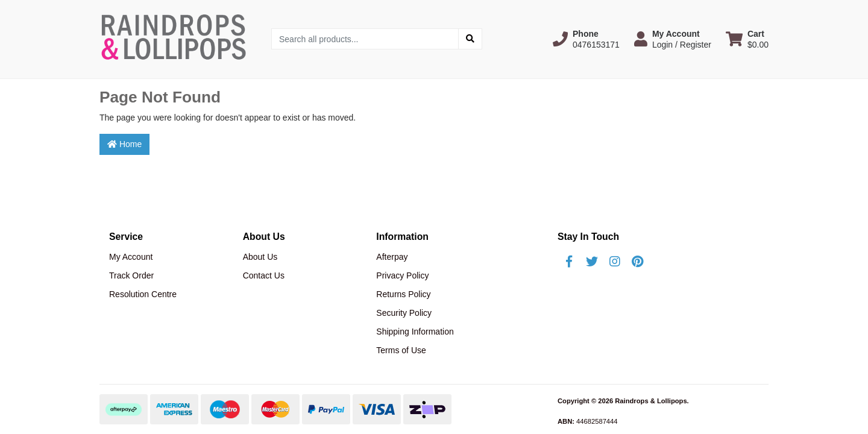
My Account (131, 257)
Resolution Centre (143, 294)
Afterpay (392, 257)
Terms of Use (401, 350)
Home (124, 144)
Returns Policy (403, 294)
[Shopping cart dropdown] (747, 39)
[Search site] (470, 39)
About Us (260, 257)
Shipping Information (415, 332)
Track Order (131, 275)
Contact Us (264, 275)
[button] (586, 39)
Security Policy (404, 313)
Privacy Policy (402, 275)
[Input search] (365, 39)
